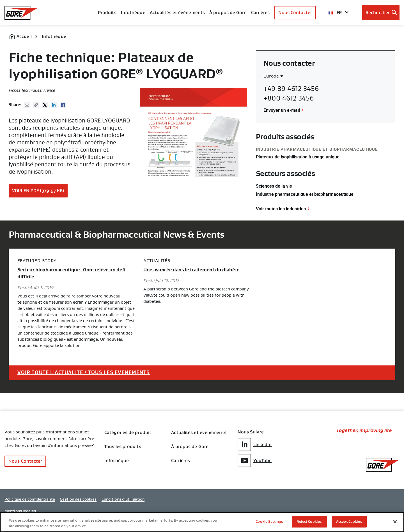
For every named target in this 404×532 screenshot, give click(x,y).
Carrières (181, 461)
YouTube (255, 461)
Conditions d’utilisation (123, 499)
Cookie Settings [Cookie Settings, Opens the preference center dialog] (269, 521)
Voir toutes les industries (281, 209)
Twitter (45, 105)
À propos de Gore (228, 12)
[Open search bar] (381, 13)
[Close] (395, 522)
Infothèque (54, 36)
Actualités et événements (177, 12)
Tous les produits (123, 447)
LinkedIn (255, 445)
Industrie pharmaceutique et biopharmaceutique (305, 194)
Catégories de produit (128, 433)
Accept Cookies (349, 521)
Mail (27, 105)
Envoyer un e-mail (282, 110)
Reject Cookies (309, 521)
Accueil (24, 36)
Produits (107, 12)
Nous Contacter (295, 12)
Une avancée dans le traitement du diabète (191, 270)
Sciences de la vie (274, 186)
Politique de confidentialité (30, 499)
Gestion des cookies (78, 499)
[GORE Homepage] (21, 13)
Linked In (54, 105)
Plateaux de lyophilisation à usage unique (298, 157)
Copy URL (36, 105)
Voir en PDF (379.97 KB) (38, 191)
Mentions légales (20, 511)
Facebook (63, 105)
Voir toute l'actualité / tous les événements (84, 372)
